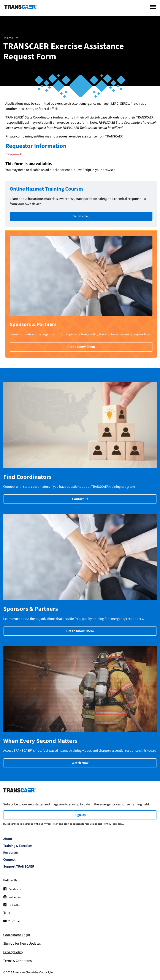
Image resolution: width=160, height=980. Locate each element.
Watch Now (80, 763)
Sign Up (80, 815)
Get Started (81, 216)
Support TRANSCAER (19, 866)
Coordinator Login (17, 935)
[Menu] (153, 7)
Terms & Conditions (17, 961)
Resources (11, 853)
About (8, 839)
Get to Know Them (81, 347)
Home (9, 38)
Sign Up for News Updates (22, 944)
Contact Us (80, 499)
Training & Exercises (18, 846)
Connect (9, 860)
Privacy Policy (51, 824)
